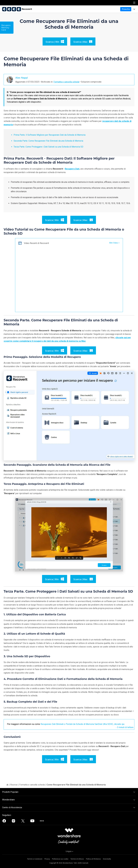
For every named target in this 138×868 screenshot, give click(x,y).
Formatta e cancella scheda (66, 82)
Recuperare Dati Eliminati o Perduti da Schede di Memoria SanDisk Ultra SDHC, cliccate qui (83, 724)
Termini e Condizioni (35, 859)
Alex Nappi (22, 78)
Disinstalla (107, 859)
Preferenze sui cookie (60, 859)
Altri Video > (114, 243)
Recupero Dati (72, 169)
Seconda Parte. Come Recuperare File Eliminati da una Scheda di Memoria (48, 141)
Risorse (14, 785)
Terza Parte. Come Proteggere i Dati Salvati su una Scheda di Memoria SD (48, 147)
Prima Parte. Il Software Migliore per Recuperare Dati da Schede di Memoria (50, 135)
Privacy (47, 859)
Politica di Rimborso (93, 859)
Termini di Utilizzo (77, 859)
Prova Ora (126, 9)
